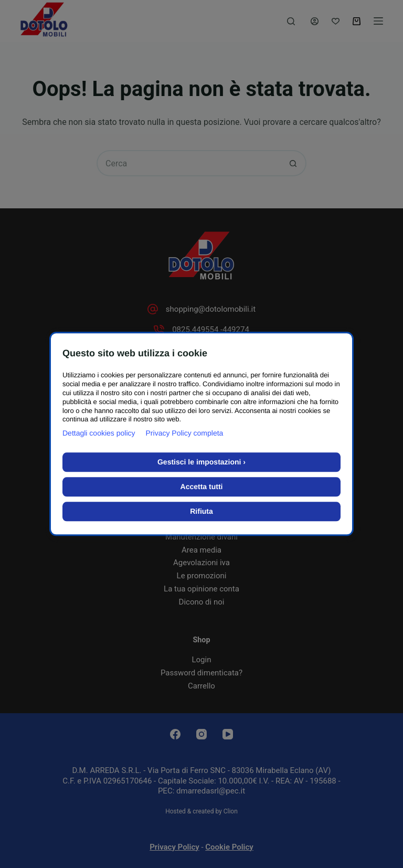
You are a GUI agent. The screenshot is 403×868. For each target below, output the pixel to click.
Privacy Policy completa (185, 433)
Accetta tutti (202, 487)
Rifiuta (201, 512)
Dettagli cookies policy (99, 433)
